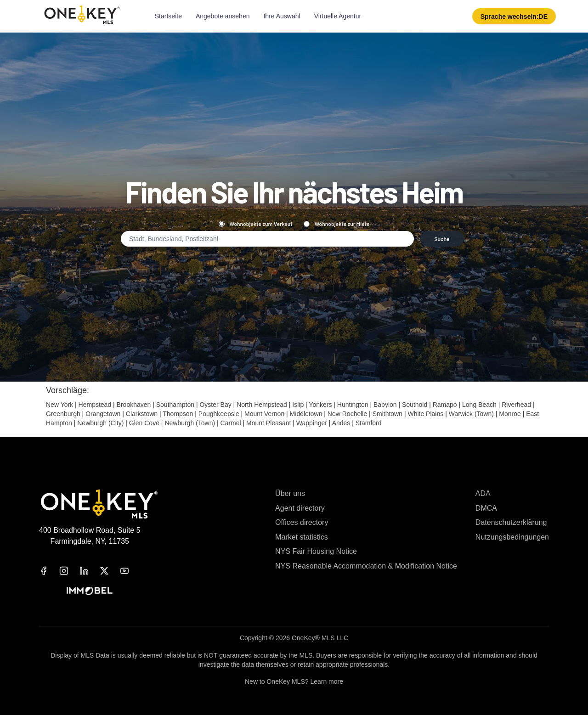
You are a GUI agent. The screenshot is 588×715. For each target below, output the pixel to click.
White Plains (425, 414)
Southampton (175, 405)
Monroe (510, 414)
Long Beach (479, 405)
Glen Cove (144, 423)
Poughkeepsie (219, 414)
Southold (415, 405)
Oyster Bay (215, 405)
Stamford (369, 423)
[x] (110, 571)
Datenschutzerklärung (511, 522)
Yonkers (320, 405)
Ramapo (445, 405)
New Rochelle (347, 414)
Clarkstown (142, 414)
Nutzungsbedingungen (512, 537)
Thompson (178, 414)
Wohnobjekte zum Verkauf (256, 224)
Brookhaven (134, 405)
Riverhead (516, 405)
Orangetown (103, 414)
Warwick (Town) (471, 414)
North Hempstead (262, 405)
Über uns (290, 493)
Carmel (231, 423)
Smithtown (387, 414)
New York (59, 405)
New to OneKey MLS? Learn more (294, 681)
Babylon (385, 405)
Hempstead (95, 405)
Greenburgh (63, 414)
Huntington (353, 405)
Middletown (306, 414)
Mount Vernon (264, 414)
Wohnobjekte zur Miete (337, 224)
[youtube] (130, 571)
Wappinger (312, 423)
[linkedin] (90, 571)
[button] (514, 16)
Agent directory (300, 508)
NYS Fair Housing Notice (316, 551)
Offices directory (302, 522)
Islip (298, 405)
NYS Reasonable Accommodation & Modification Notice (366, 566)
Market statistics (302, 537)
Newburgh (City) (100, 423)
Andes (341, 423)
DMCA (486, 508)
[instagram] (69, 571)
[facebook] (49, 571)
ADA (483, 493)
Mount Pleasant (269, 423)
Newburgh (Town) (190, 423)
